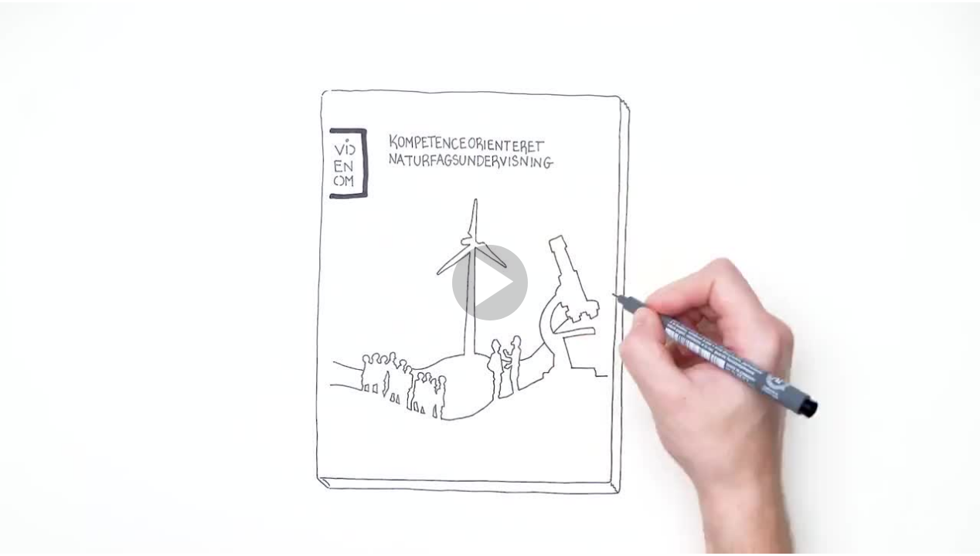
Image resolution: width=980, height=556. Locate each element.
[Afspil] (490, 317)
